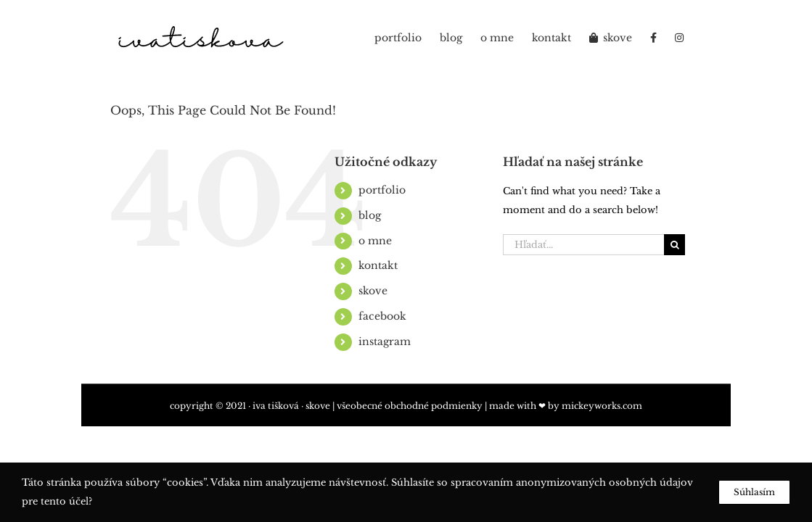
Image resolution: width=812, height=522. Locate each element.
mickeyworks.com (602, 406)
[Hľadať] (674, 245)
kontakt (378, 265)
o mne (375, 241)
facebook (382, 316)
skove (373, 291)
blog (370, 215)
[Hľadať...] (584, 245)
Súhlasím (754, 492)
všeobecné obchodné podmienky (410, 406)
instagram (385, 341)
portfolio (382, 190)
